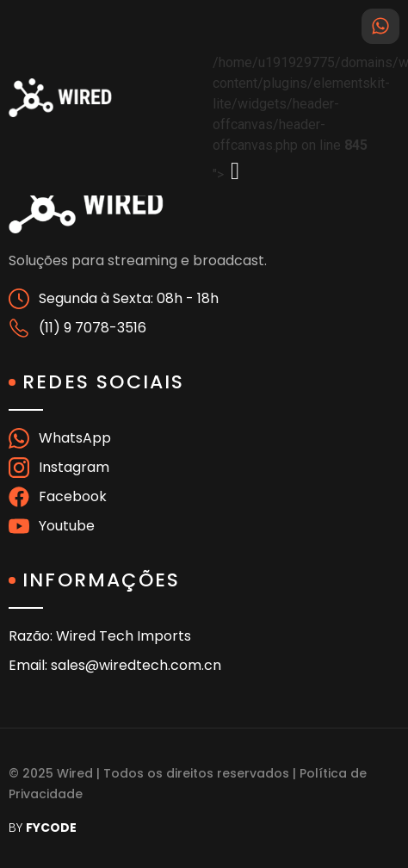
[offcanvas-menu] (235, 171)
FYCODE (51, 828)
